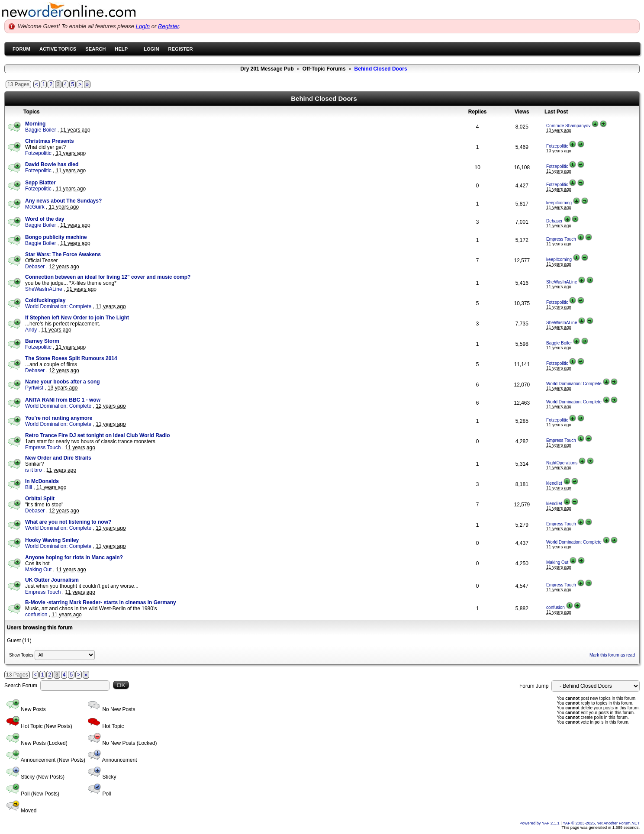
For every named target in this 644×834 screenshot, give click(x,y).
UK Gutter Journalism (52, 580)
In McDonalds (42, 481)
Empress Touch (561, 239)
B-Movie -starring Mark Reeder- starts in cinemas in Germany (101, 602)
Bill (29, 487)
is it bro (34, 470)
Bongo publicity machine (56, 237)
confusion (36, 615)
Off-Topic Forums (324, 69)
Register (169, 26)
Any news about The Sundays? (63, 201)
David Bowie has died (52, 164)
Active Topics (58, 49)
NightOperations (562, 463)
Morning (35, 124)
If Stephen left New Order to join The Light (77, 318)
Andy (31, 330)
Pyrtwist (34, 388)
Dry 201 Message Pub (267, 69)
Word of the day (45, 219)
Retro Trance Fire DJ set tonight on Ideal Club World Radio (97, 435)
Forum (21, 49)
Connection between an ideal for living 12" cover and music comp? (108, 277)
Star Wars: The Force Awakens (63, 254)
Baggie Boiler (40, 130)
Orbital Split (40, 499)
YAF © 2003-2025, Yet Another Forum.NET (601, 823)
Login (143, 26)
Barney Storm (42, 341)
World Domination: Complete (58, 306)
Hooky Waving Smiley (52, 540)
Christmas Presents (50, 141)
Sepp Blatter (40, 183)
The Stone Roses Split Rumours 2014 (71, 358)
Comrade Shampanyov (568, 126)
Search (95, 49)
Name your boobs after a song (63, 382)
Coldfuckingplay (45, 300)
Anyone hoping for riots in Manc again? (74, 557)
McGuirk (35, 207)
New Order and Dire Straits (58, 458)
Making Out (38, 570)
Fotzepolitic (38, 153)
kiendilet (554, 483)
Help (121, 49)
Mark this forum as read (612, 655)
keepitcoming (559, 203)
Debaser (554, 221)
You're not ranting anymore (59, 418)
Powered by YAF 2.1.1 (540, 823)
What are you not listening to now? (68, 522)
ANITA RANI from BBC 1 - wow (63, 400)
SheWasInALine (44, 289)
